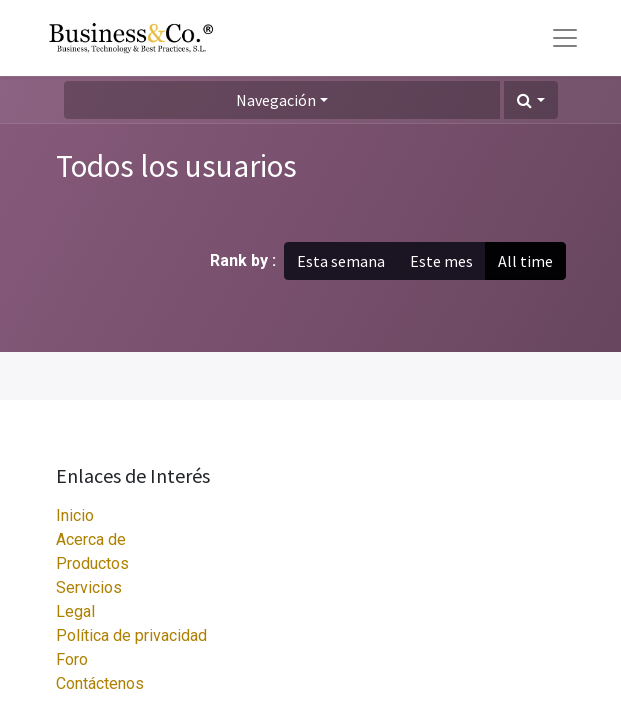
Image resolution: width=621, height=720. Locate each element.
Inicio (75, 515)
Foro (72, 659)
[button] (530, 100)
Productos (92, 563)
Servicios (89, 587)
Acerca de (91, 539)
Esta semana (341, 261)
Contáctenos (100, 683)
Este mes (441, 261)
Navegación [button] (276, 100)
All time (525, 261)
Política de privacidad (131, 635)
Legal (75, 611)
